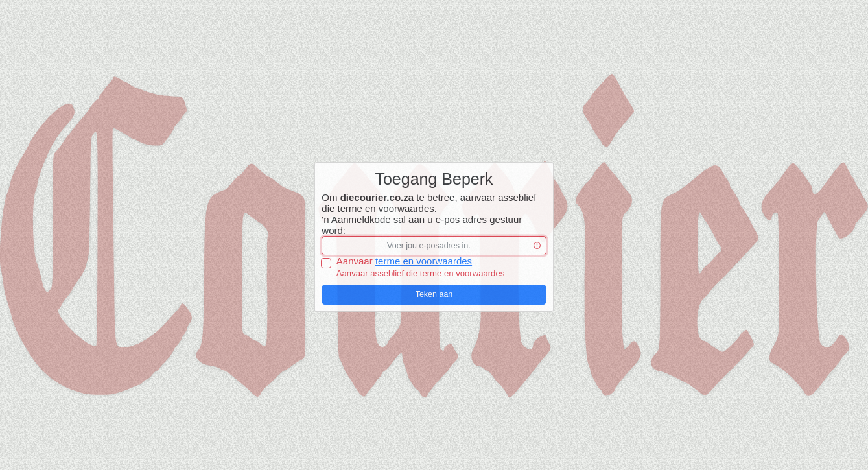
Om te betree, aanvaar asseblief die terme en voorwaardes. (429, 203)
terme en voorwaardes (424, 261)
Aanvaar (404, 261)
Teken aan (434, 294)
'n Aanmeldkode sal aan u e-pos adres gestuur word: (422, 225)
